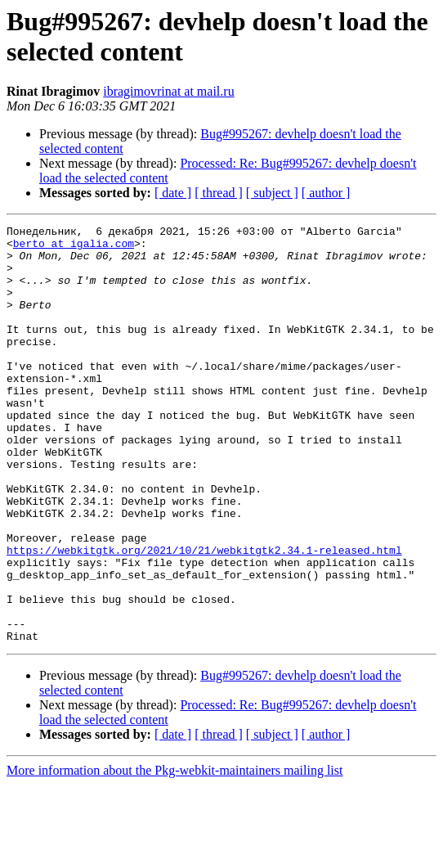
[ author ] (326, 193)
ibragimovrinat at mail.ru (168, 91)
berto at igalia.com (74, 248)
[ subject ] (272, 193)
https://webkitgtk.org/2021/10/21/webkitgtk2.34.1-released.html (204, 616)
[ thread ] (219, 193)
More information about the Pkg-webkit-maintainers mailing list (175, 854)
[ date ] (173, 193)
